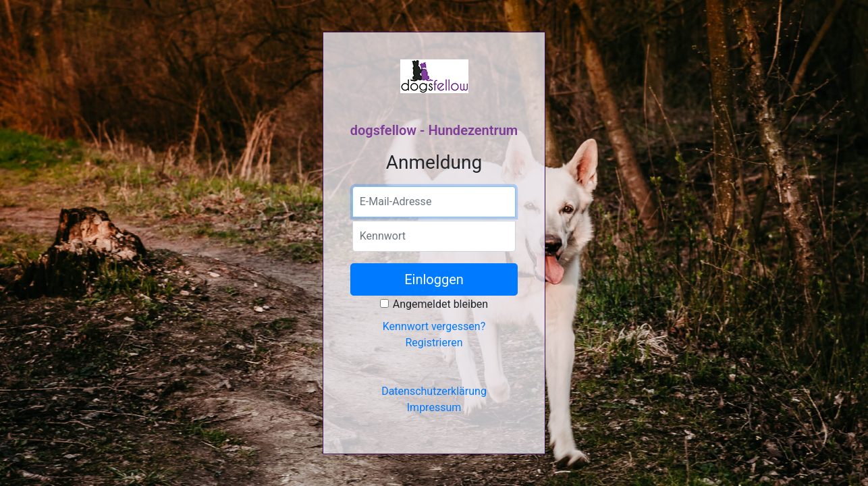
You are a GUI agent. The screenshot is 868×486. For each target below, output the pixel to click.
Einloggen (434, 279)
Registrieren (434, 343)
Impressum (434, 407)
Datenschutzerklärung (434, 391)
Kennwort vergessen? (434, 326)
